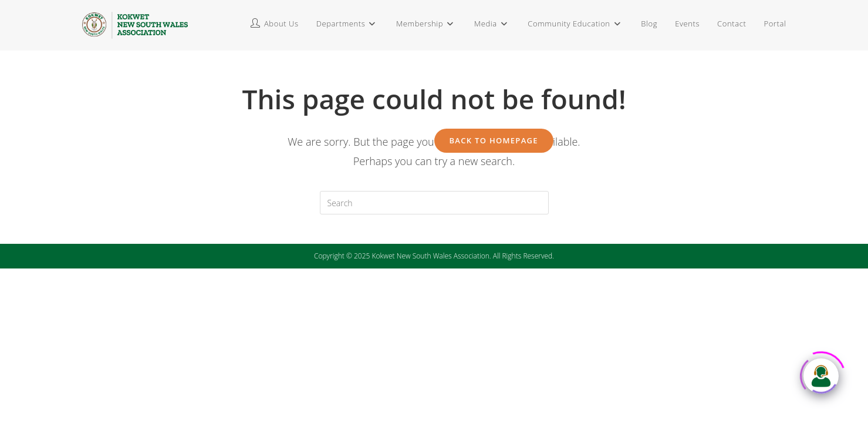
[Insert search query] (434, 203)
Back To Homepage (494, 140)
